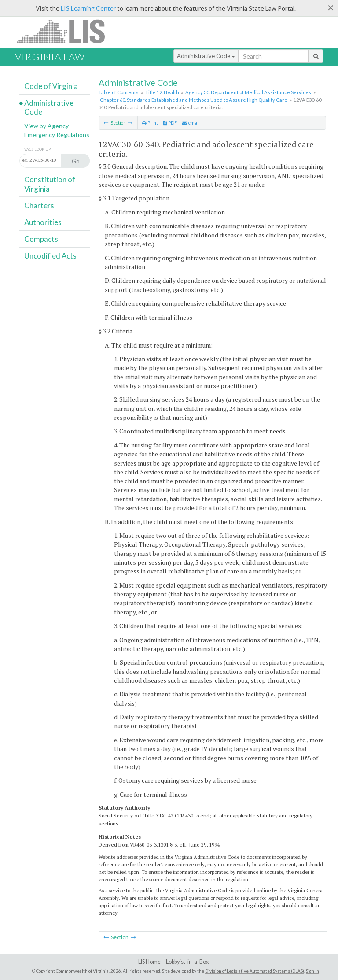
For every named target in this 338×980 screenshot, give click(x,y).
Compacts (41, 239)
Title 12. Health (162, 92)
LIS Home (149, 962)
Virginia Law (50, 57)
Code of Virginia (51, 86)
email (191, 123)
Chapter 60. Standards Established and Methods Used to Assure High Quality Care (194, 100)
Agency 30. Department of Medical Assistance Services (248, 92)
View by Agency (46, 126)
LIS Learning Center (88, 8)
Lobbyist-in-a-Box (187, 962)
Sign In (312, 971)
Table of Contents (119, 92)
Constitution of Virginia (50, 184)
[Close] (331, 7)
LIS (66, 31)
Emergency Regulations (57, 135)
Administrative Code (206, 56)
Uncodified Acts (50, 256)
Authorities (43, 222)
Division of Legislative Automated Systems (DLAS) (255, 971)
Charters (39, 205)
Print (150, 123)
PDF (170, 123)
